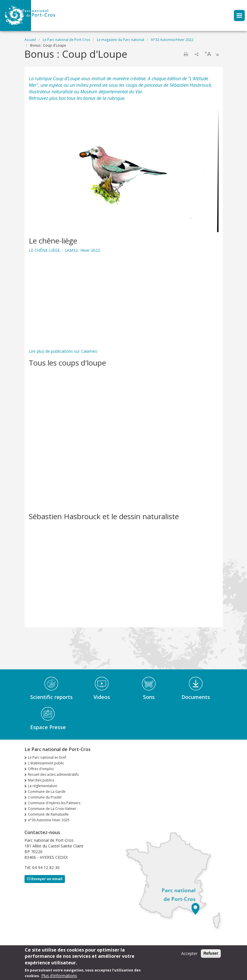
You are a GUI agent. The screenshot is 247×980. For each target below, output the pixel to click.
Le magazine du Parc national (121, 40)
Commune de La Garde (47, 792)
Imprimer (186, 54)
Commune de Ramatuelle (48, 814)
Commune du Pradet (45, 797)
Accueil (30, 40)
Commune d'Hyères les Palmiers (54, 803)
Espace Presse (48, 727)
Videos (102, 697)
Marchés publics (41, 780)
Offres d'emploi (41, 769)
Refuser (211, 953)
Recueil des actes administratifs (53, 774)
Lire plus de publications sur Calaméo (63, 351)
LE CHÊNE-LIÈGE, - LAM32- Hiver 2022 (64, 250)
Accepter (189, 953)
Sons (149, 697)
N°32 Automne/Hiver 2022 (172, 40)
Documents (196, 697)
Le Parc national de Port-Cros (66, 40)
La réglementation (43, 786)
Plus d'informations (59, 976)
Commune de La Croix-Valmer (52, 809)
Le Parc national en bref (47, 757)
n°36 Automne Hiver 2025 (49, 820)
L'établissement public (46, 763)
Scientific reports (51, 697)
